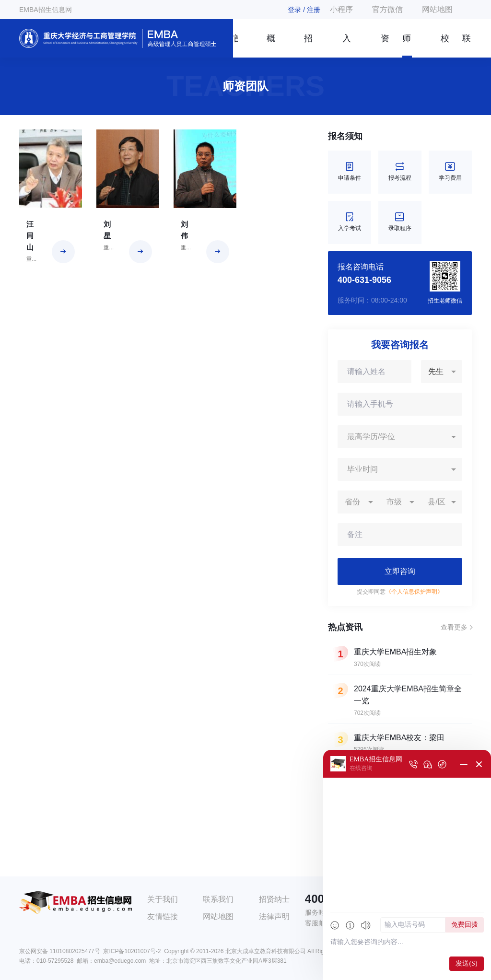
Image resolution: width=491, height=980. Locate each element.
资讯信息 (385, 46)
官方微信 (387, 9)
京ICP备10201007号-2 (132, 951)
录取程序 (400, 222)
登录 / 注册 (304, 10)
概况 (271, 46)
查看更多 (454, 627)
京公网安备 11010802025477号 (60, 951)
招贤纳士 (274, 899)
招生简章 (308, 46)
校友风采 (445, 46)
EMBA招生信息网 (46, 10)
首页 (235, 46)
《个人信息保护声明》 (414, 592)
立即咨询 (400, 571)
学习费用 (450, 172)
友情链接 (163, 916)
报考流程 (400, 172)
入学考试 (350, 222)
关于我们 (163, 899)
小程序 (341, 9)
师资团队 (407, 46)
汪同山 (30, 236)
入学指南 (347, 46)
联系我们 (467, 46)
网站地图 (437, 9)
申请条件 (350, 172)
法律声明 (274, 916)
